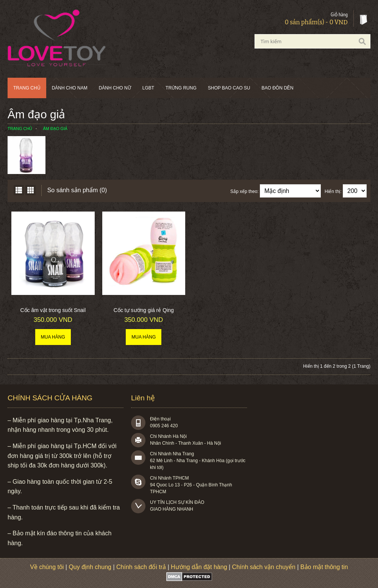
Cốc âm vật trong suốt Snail (53, 310)
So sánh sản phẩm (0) (77, 190)
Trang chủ (27, 88)
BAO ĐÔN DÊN (278, 88)
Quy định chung (90, 567)
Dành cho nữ (115, 88)
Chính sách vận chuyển (264, 567)
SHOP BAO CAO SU (229, 88)
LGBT (148, 88)
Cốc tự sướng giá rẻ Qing (144, 310)
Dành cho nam (70, 88)
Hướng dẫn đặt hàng (199, 567)
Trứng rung (181, 88)
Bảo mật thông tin (324, 567)
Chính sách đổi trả (141, 567)
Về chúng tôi (47, 567)
